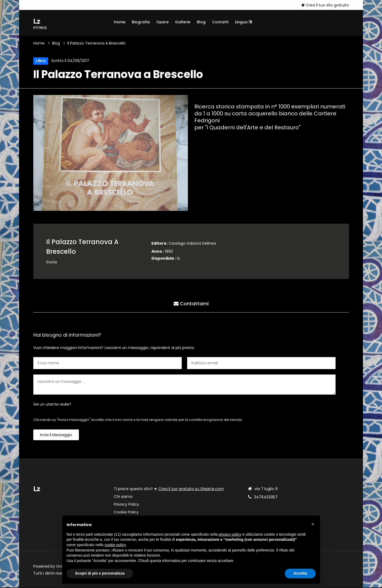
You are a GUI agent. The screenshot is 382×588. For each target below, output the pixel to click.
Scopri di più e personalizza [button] (100, 573)
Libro (40, 61)
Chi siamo (123, 497)
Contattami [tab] (191, 304)
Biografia (141, 22)
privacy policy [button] (230, 534)
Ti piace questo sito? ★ (169, 489)
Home (120, 22)
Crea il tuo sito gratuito (325, 5)
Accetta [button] (300, 573)
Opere (162, 22)
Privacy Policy (126, 505)
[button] (313, 524)
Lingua (243, 22)
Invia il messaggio (56, 435)
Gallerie (183, 22)
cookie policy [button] (115, 545)
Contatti (220, 22)
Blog (201, 22)
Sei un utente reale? (52, 405)
